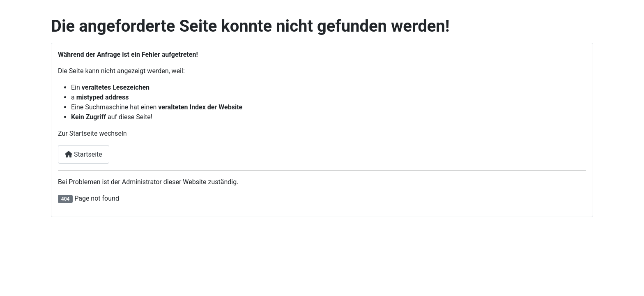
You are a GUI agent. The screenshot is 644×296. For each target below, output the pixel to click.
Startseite (84, 154)
